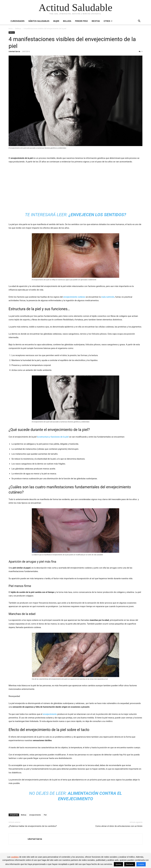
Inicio (11, 29)
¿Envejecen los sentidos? (97, 215)
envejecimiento (50, 714)
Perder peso (81, 21)
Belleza (67, 21)
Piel (45, 815)
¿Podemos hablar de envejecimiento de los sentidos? (33, 826)
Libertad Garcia (14, 51)
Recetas (96, 21)
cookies (15, 857)
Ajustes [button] (118, 864)
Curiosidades (17, 21)
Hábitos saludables (39, 21)
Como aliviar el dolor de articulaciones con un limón (119, 826)
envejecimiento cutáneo (74, 297)
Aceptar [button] (141, 864)
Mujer (56, 21)
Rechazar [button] (130, 864)
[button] (139, 21)
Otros (107, 21)
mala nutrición (108, 297)
